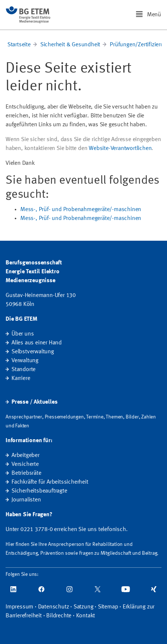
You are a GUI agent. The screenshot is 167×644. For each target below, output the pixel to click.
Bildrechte (59, 616)
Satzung (83, 607)
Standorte (23, 370)
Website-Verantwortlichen (120, 149)
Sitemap (108, 607)
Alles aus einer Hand (37, 343)
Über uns (23, 334)
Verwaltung (25, 361)
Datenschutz (54, 607)
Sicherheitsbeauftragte (39, 491)
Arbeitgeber (25, 456)
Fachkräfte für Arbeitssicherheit (50, 482)
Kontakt (86, 616)
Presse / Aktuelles (34, 402)
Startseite (19, 45)
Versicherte (25, 464)
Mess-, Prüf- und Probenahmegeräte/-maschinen (81, 210)
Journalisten (26, 500)
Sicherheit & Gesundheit (70, 45)
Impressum (19, 607)
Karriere (21, 378)
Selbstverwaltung (33, 352)
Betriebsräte (26, 473)
